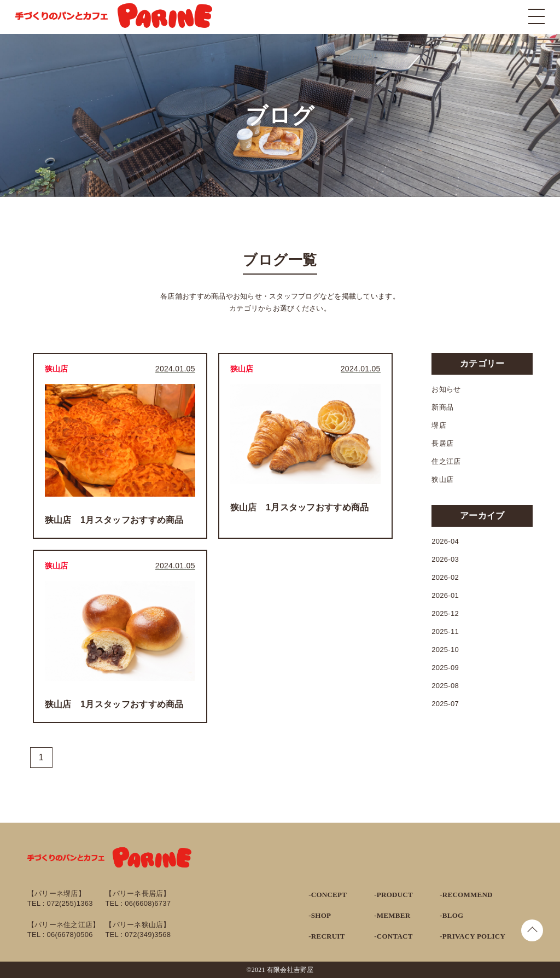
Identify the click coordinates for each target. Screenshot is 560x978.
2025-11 (445, 631)
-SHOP (320, 915)
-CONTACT (393, 936)
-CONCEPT (328, 895)
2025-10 (445, 650)
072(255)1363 (70, 903)
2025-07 (445, 704)
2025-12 (445, 613)
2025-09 (445, 668)
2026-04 (445, 541)
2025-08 (445, 686)
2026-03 (445, 559)
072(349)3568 (148, 935)
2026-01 (445, 595)
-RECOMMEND (466, 895)
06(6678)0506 (70, 935)
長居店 (442, 443)
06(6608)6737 (148, 903)
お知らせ (446, 389)
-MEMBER (392, 915)
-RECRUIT (326, 936)
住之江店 (446, 461)
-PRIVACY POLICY (472, 936)
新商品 (442, 407)
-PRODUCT (393, 895)
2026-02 (445, 577)
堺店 (439, 425)
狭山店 (442, 479)
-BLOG (451, 915)
